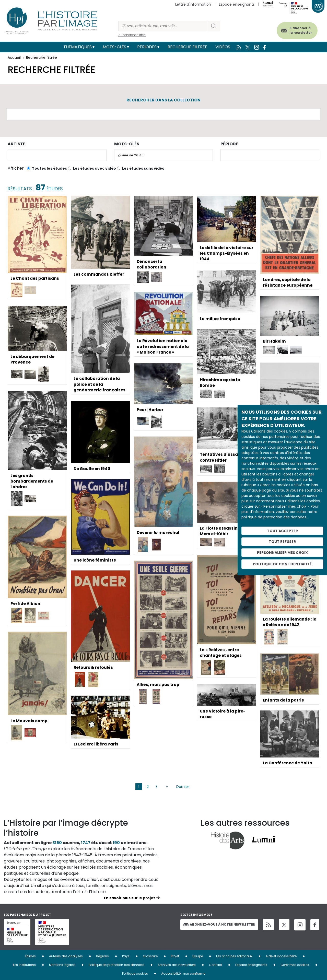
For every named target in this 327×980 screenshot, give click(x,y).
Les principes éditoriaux (234, 956)
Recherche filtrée (187, 47)
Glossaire (150, 956)
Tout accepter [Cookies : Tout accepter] (282, 531)
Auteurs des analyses (66, 956)
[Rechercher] (163, 26)
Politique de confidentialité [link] (282, 564)
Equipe (198, 956)
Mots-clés (114, 47)
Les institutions (24, 965)
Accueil (14, 57)
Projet (175, 956)
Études (31, 956)
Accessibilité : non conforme (183, 973)
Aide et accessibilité (281, 956)
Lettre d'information (193, 4)
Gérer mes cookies (295, 965)
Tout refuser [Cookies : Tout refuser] (282, 542)
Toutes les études (49, 168)
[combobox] (57, 155)
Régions (102, 956)
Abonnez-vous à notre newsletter (219, 924)
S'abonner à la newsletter (299, 30)
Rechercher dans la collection (163, 100)
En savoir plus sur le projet (130, 898)
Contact (215, 965)
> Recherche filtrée (132, 35)
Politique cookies (135, 973)
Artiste (16, 144)
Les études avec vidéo (95, 168)
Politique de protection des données (116, 965)
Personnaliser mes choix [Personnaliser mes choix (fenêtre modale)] (282, 553)
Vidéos (223, 47)
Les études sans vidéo (143, 168)
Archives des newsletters (177, 965)
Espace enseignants (237, 4)
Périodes (147, 47)
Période (229, 144)
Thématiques (78, 47)
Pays (126, 956)
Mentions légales (62, 965)
